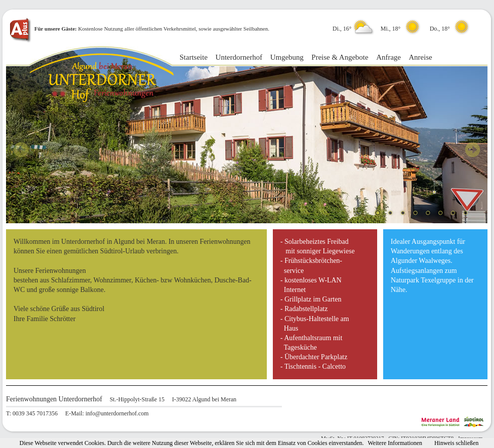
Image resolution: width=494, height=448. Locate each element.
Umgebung (287, 57)
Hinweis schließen (456, 443)
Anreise (421, 57)
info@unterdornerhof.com (117, 413)
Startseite (194, 57)
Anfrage (388, 57)
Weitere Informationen (395, 443)
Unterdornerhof (239, 57)
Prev (21, 150)
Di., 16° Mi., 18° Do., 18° (403, 29)
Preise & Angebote (340, 57)
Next (472, 150)
